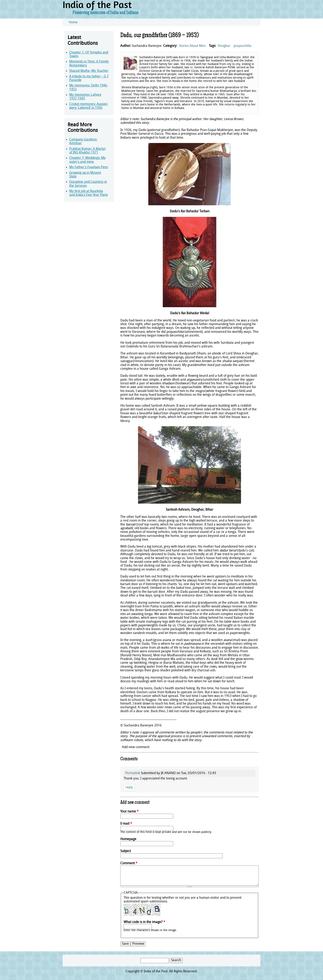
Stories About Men (192, 46)
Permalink (133, 773)
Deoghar (224, 46)
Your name (129, 812)
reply (129, 788)
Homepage (128, 839)
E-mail (126, 824)
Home (73, 22)
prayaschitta (243, 46)
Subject (126, 851)
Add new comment (136, 747)
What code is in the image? (144, 922)
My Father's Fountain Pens (89, 167)
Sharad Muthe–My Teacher (89, 71)
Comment (129, 863)
